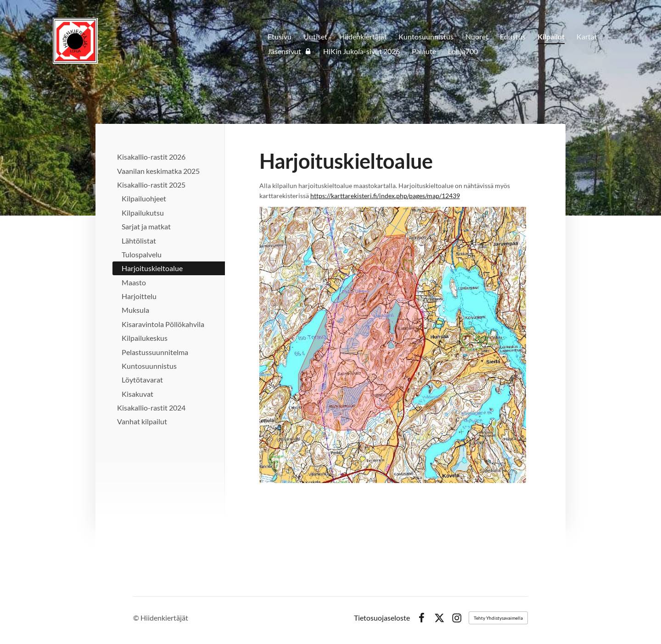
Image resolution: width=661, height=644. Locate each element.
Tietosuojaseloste (382, 618)
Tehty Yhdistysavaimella (498, 618)
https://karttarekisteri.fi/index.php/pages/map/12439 (385, 196)
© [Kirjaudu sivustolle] (137, 618)
